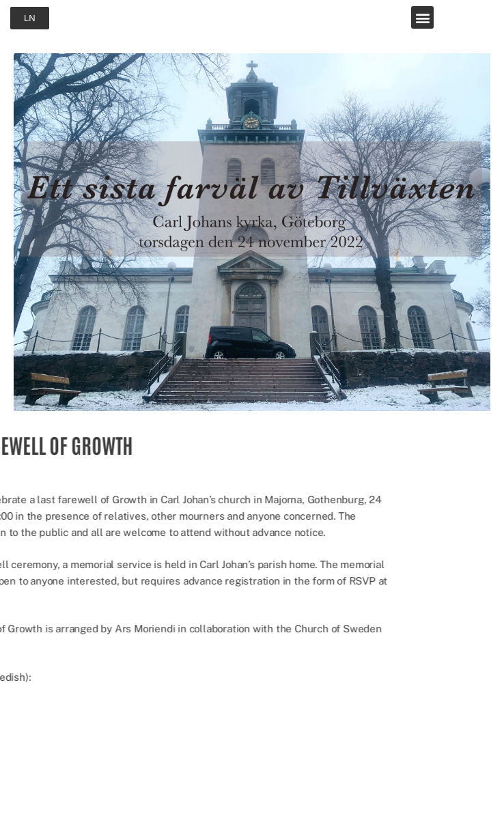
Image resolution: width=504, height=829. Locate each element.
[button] (422, 17)
